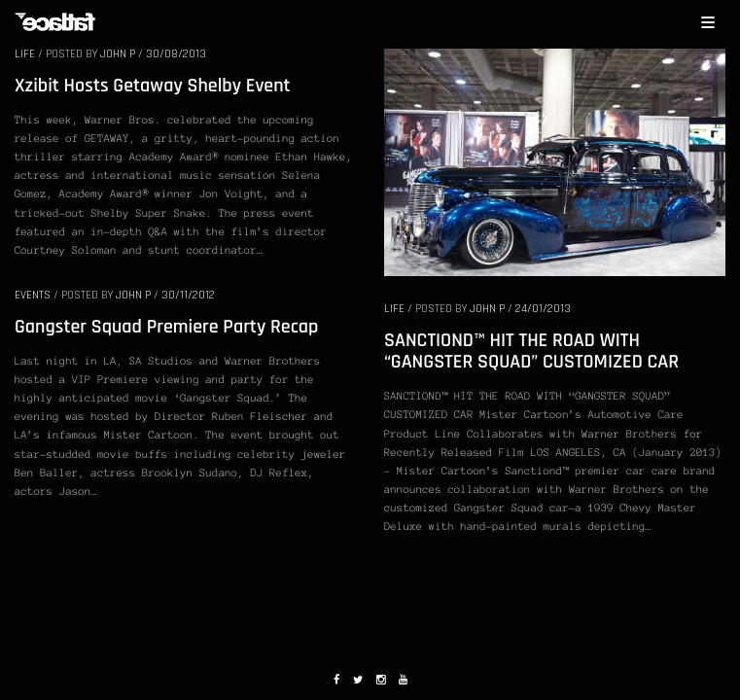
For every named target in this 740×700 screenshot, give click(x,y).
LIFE (25, 54)
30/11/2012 (188, 295)
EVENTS (33, 295)
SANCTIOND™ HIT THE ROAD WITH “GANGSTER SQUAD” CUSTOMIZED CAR (531, 351)
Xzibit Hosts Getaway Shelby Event (153, 86)
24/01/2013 (543, 309)
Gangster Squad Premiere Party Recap (166, 327)
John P (118, 54)
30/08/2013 (176, 54)
